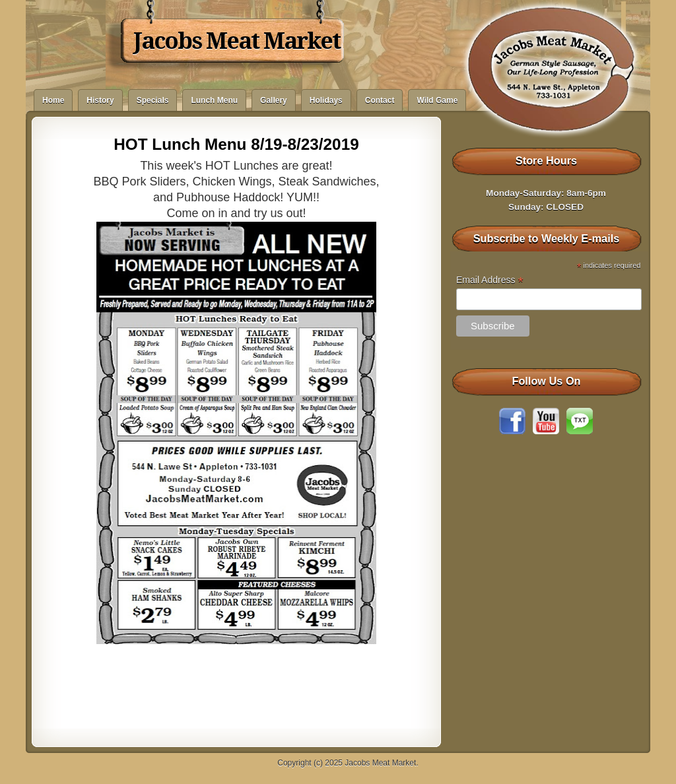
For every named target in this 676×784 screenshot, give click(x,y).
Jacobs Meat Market (237, 41)
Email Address (490, 280)
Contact (380, 100)
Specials (153, 100)
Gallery (274, 100)
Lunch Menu (214, 100)
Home (53, 100)
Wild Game (437, 100)
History (100, 100)
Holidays (326, 100)
